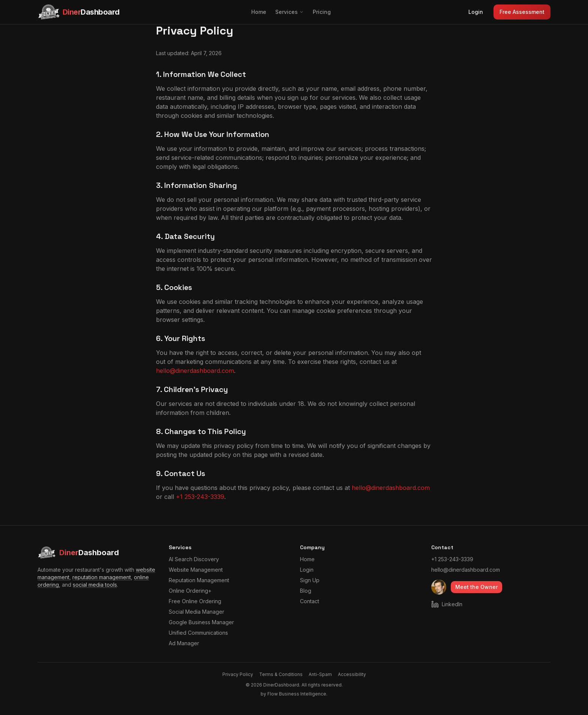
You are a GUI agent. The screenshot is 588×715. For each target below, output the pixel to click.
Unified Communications (198, 633)
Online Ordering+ (190, 591)
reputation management (102, 577)
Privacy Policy (238, 674)
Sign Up (310, 580)
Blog (306, 591)
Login (476, 12)
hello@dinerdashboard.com (195, 371)
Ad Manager (184, 643)
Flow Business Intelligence (297, 694)
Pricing (322, 12)
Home (259, 12)
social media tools (95, 585)
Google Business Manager (201, 622)
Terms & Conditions (281, 674)
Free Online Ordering (195, 601)
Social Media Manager (196, 612)
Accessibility (352, 674)
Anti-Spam (320, 674)
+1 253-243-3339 (200, 497)
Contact (310, 601)
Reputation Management (199, 580)
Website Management (196, 570)
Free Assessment (522, 12)
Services (289, 12)
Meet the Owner (476, 587)
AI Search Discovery (194, 559)
